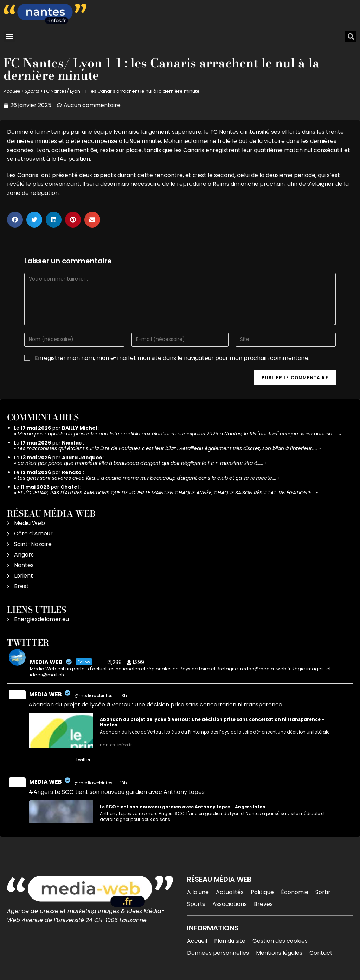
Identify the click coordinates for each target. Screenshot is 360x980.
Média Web (30, 523)
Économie (295, 892)
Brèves (263, 904)
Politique (262, 892)
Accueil (12, 91)
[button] (9, 37)
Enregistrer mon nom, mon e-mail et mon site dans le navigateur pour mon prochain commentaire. (172, 358)
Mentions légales (279, 953)
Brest (21, 586)
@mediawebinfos (94, 695)
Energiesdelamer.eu (41, 619)
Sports (32, 91)
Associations (230, 904)
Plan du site (230, 941)
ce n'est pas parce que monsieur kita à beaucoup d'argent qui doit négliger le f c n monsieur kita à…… (140, 463)
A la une (198, 892)
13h (124, 695)
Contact (321, 953)
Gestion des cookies (280, 941)
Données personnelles (218, 953)
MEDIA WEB (46, 694)
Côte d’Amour (33, 534)
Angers (24, 555)
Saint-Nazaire (33, 544)
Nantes (24, 565)
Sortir (323, 892)
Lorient (24, 576)
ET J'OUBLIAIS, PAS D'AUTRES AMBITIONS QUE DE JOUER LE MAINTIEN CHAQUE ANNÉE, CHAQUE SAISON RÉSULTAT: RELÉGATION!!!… (166, 493)
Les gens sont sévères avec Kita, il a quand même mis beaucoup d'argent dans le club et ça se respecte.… (147, 478)
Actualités (230, 892)
